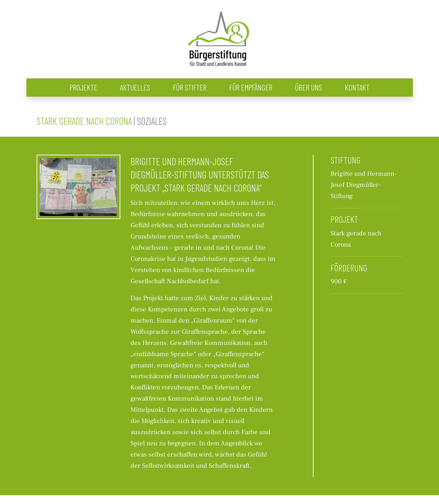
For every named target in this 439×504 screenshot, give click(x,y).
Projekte (83, 87)
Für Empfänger (251, 87)
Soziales (152, 121)
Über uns (308, 87)
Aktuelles (135, 87)
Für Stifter (190, 87)
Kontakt (357, 87)
